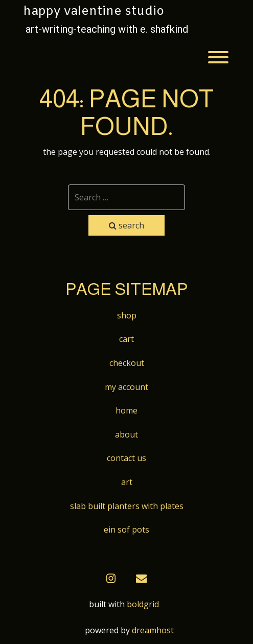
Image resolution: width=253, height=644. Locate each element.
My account (126, 387)
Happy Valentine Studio (94, 12)
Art (127, 482)
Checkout (127, 363)
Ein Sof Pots (126, 530)
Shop (127, 315)
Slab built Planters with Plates (127, 506)
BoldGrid (143, 604)
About (126, 434)
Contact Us (126, 458)
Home (126, 410)
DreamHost (153, 630)
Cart (126, 339)
